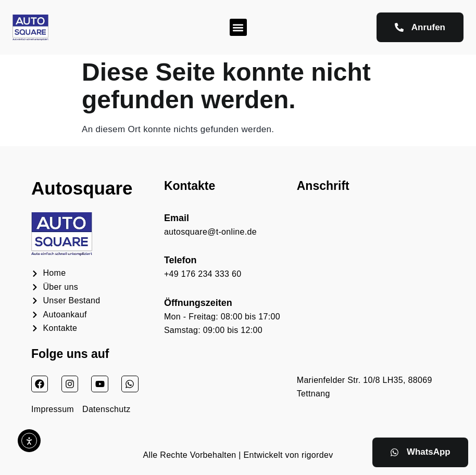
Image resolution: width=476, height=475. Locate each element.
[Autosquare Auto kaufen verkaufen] (371, 285)
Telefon (180, 260)
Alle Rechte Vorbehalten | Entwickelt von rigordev (238, 455)
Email (177, 218)
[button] (238, 27)
